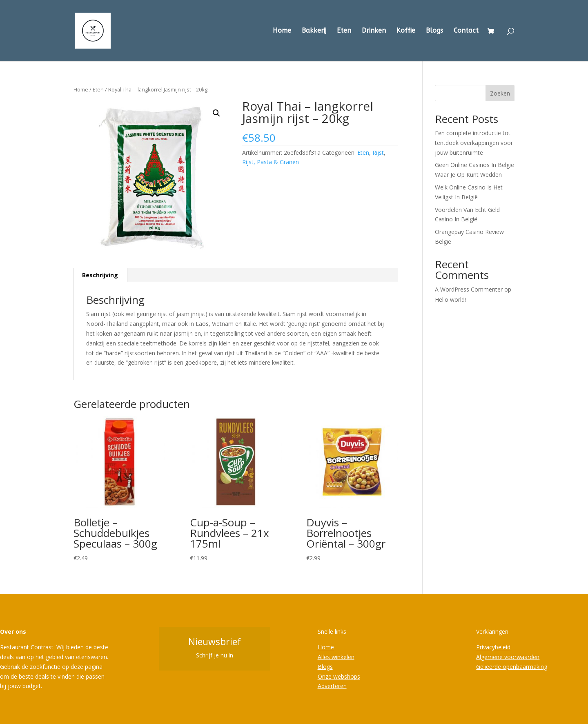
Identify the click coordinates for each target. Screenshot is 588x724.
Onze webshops (339, 676)
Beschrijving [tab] (100, 275)
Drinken (374, 31)
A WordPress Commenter (469, 289)
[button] (216, 113)
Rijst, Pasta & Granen (271, 162)
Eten (344, 31)
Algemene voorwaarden (508, 657)
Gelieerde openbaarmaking (512, 667)
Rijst (378, 153)
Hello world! (450, 300)
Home (282, 31)
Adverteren (332, 686)
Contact (466, 31)
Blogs (434, 31)
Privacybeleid (493, 647)
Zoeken (500, 93)
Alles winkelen (336, 657)
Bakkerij (314, 31)
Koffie (406, 31)
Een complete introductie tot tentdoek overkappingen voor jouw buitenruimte (474, 143)
